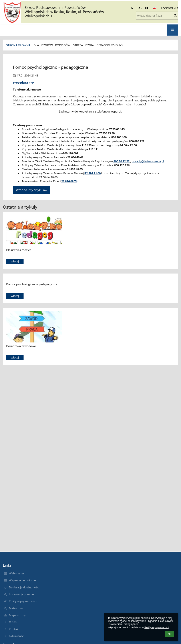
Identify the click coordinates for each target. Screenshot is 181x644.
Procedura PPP (23, 83)
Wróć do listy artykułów (32, 190)
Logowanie (170, 8)
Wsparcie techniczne (22, 580)
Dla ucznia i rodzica (19, 250)
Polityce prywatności (156, 627)
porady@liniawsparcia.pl (148, 161)
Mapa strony (17, 615)
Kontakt (14, 629)
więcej (15, 261)
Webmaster (17, 573)
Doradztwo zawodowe (21, 346)
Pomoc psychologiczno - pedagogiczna (32, 284)
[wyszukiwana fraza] (157, 16)
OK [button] (170, 634)
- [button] (140, 8)
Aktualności (17, 636)
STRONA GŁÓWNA (18, 45)
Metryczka (16, 608)
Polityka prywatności (23, 601)
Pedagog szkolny (110, 45)
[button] (155, 8)
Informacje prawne (21, 594)
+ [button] (133, 8)
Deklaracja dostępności (24, 587)
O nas (13, 622)
